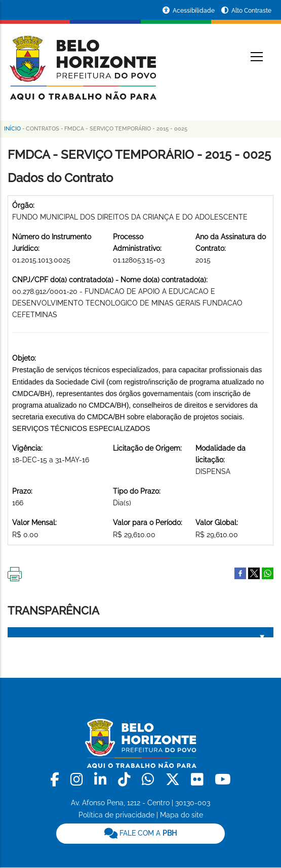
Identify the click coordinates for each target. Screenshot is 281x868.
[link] (56, 780)
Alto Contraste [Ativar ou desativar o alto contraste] (251, 11)
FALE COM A (140, 833)
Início (12, 129)
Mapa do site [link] (182, 815)
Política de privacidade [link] (116, 815)
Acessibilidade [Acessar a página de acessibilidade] (194, 11)
